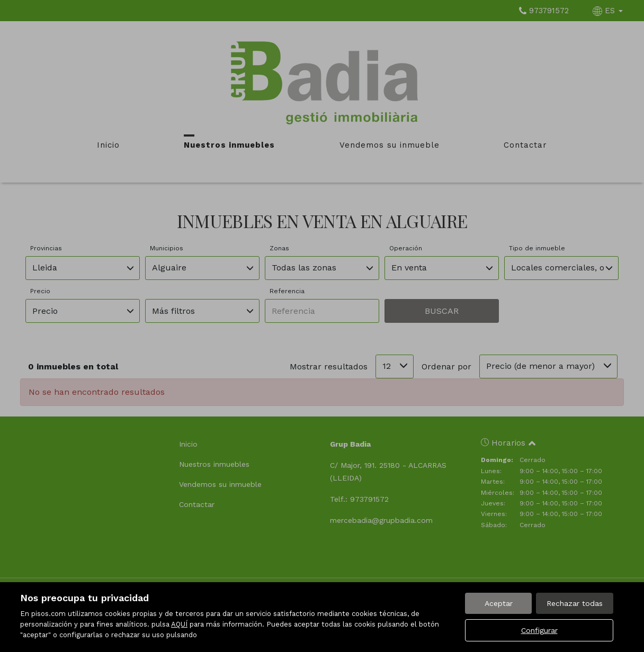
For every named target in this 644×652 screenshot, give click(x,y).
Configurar (539, 630)
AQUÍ (179, 624)
